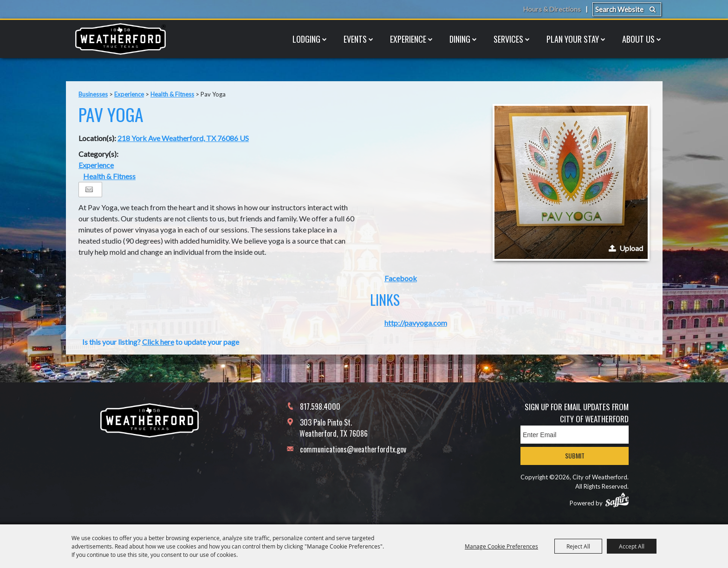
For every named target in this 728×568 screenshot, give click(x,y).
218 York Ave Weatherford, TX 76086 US (183, 138)
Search (653, 9)
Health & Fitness (172, 94)
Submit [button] (575, 455)
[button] (571, 182)
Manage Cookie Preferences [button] (501, 546)
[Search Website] (627, 9)
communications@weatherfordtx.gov (353, 449)
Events (355, 39)
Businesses (93, 94)
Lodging (306, 39)
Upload (631, 248)
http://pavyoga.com (416, 323)
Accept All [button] (632, 546)
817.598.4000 (320, 407)
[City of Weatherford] (120, 39)
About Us (638, 39)
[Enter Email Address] (575, 435)
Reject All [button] (578, 546)
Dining (460, 39)
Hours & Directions (551, 9)
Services (508, 39)
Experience (408, 39)
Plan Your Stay (573, 39)
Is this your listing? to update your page (161, 342)
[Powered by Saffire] (617, 500)
